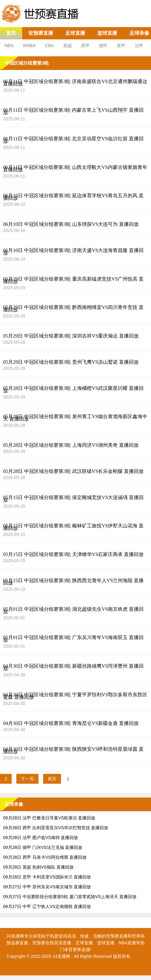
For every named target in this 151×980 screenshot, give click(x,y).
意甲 (121, 46)
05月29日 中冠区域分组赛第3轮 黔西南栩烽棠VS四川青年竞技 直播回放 (73, 309)
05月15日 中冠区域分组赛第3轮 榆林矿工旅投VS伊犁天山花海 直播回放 (73, 527)
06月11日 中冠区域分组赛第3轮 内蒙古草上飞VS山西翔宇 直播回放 (73, 111)
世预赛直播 (41, 33)
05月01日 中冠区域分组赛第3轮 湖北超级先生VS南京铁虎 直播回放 (73, 610)
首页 (11, 33)
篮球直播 (107, 33)
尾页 (52, 779)
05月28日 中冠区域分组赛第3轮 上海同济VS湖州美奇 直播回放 (71, 445)
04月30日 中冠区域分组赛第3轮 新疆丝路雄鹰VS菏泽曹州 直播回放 (73, 667)
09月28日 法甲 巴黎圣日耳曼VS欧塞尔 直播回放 (49, 818)
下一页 (27, 779)
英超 (67, 46)
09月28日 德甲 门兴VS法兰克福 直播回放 (43, 847)
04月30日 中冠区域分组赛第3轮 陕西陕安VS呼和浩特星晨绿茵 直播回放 (73, 750)
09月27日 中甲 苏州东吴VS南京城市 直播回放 (47, 887)
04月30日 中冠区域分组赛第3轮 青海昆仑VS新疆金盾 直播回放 (71, 723)
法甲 (139, 46)
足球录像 (139, 33)
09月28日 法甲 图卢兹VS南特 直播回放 (41, 838)
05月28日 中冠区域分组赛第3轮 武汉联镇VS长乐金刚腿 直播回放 (73, 471)
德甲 (103, 46)
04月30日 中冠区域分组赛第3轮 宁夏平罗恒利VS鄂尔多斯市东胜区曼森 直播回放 (75, 696)
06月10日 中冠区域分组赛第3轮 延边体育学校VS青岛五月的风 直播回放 (73, 197)
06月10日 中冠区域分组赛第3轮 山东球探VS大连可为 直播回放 (71, 224)
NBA (9, 46)
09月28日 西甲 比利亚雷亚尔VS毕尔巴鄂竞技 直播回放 (56, 828)
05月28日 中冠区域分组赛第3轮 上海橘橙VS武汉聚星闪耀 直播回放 (73, 390)
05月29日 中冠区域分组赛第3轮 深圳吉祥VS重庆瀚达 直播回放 (71, 336)
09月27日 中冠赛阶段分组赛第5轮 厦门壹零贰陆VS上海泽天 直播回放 (70, 897)
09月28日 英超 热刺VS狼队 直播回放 (39, 867)
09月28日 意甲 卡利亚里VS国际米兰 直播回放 (47, 877)
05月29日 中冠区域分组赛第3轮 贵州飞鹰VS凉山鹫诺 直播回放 (71, 362)
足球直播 (75, 33)
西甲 (85, 46)
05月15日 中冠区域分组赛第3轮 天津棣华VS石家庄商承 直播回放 (73, 554)
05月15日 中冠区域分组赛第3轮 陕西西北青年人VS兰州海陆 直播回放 (73, 582)
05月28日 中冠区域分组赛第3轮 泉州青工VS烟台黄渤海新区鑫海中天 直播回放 (75, 418)
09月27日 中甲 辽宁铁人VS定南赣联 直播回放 (47, 906)
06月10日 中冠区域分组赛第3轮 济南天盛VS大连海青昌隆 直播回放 (73, 252)
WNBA (29, 46)
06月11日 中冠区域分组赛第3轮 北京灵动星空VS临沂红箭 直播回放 (73, 140)
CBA (49, 46)
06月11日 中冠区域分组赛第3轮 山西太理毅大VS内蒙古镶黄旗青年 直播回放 (75, 169)
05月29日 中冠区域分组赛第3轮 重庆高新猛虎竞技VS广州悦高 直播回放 (73, 280)
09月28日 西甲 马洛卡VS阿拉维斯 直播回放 (45, 857)
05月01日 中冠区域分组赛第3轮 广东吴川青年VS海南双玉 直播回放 (73, 639)
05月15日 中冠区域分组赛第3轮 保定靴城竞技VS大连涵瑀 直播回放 (73, 499)
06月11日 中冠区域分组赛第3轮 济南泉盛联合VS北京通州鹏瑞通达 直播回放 (75, 83)
